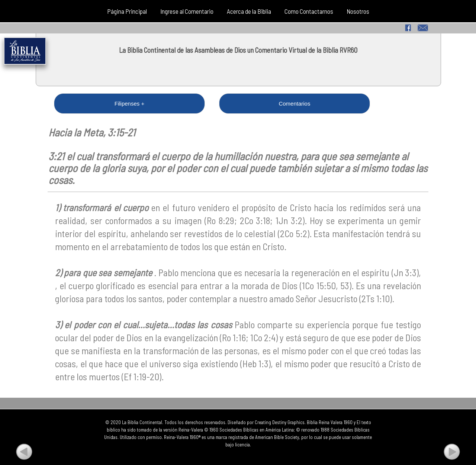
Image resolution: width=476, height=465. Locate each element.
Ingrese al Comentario (187, 11)
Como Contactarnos (309, 11)
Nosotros (358, 11)
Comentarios (165, 104)
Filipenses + (86, 104)
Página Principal (127, 11)
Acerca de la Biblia (249, 11)
